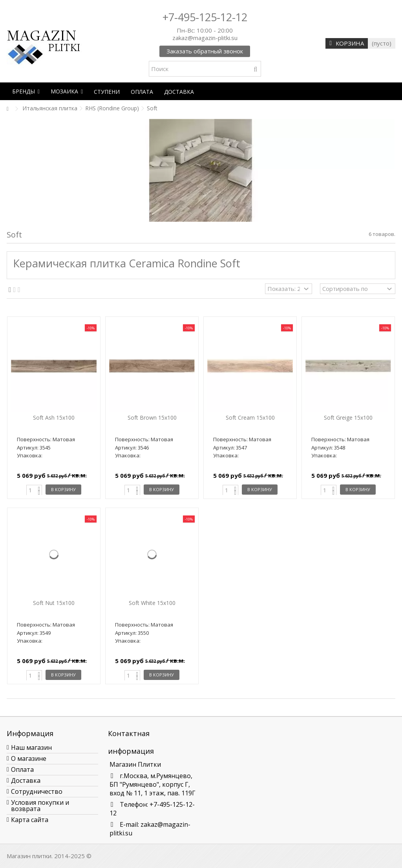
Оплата (22, 769)
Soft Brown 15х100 (152, 418)
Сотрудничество (37, 791)
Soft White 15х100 (152, 603)
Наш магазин (31, 747)
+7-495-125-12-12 (205, 17)
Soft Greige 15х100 (348, 418)
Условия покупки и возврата (40, 806)
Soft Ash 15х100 (54, 418)
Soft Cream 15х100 (250, 418)
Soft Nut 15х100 (54, 603)
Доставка (26, 780)
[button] (26, 91)
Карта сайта (30, 820)
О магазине (29, 758)
